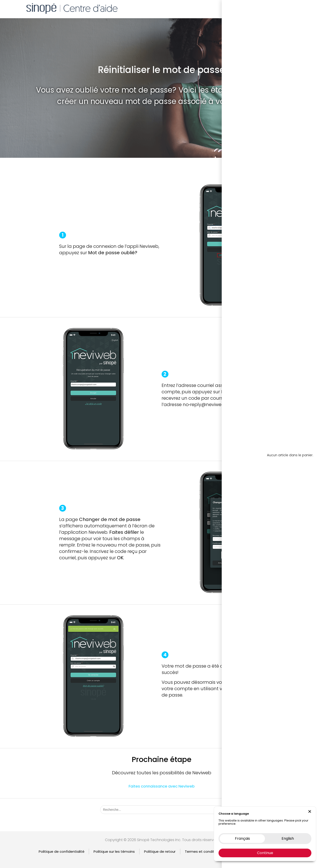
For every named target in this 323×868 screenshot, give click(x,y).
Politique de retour (160, 851)
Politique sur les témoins (114, 851)
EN (300, 8)
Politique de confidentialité (62, 851)
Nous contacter (271, 8)
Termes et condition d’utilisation (212, 851)
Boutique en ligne (237, 8)
